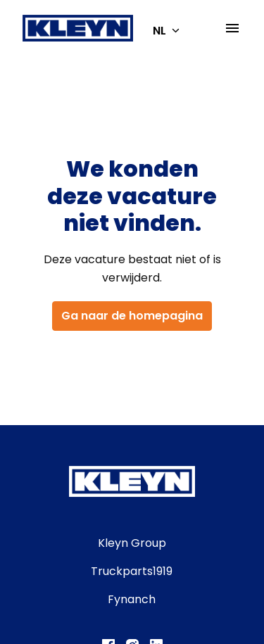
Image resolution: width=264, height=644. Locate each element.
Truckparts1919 (132, 571)
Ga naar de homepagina (132, 316)
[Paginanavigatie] (232, 28)
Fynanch (132, 599)
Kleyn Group (132, 543)
